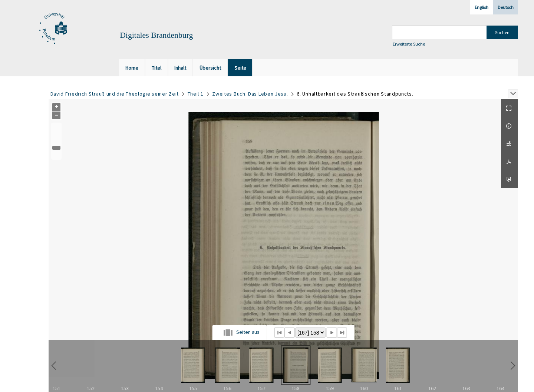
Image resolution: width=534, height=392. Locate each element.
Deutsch (506, 7)
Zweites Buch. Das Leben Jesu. (250, 94)
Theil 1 (196, 94)
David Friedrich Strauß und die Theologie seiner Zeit (115, 94)
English (482, 7)
